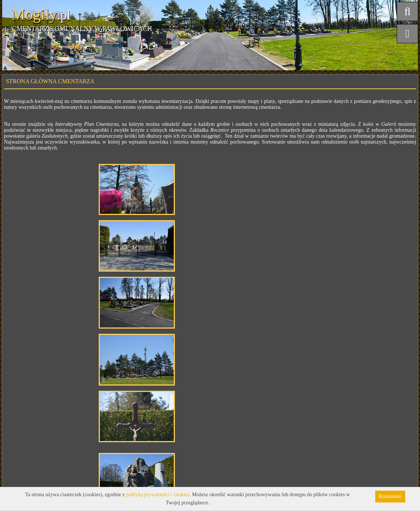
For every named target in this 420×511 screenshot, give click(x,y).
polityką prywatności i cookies (158, 495)
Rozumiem (390, 496)
